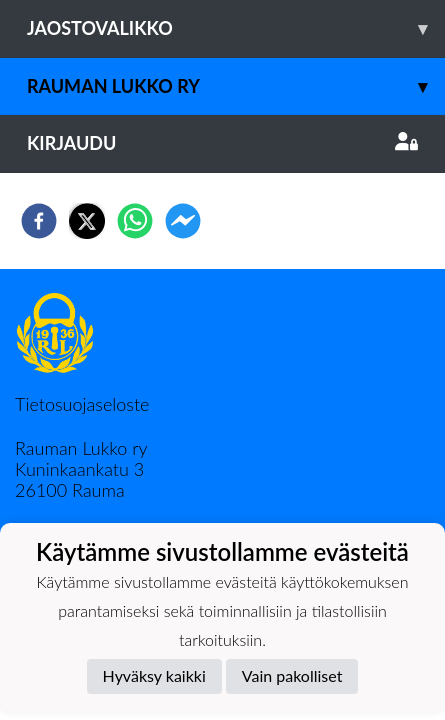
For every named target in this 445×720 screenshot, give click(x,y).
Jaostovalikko (236, 28)
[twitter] (87, 221)
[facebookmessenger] (183, 221)
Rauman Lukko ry (236, 86)
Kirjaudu (222, 143)
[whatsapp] (135, 221)
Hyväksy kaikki (154, 675)
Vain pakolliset (292, 675)
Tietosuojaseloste (82, 404)
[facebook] (39, 221)
